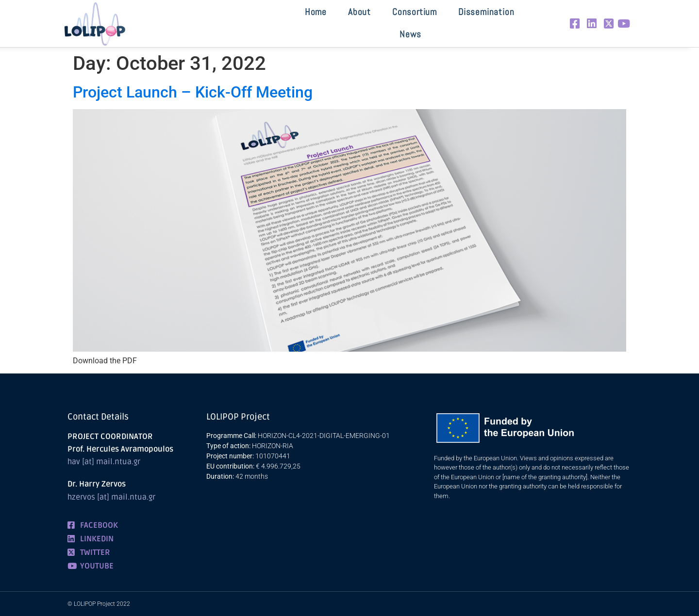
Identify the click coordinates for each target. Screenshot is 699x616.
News (410, 34)
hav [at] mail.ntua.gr (104, 462)
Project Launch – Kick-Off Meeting (193, 92)
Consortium (415, 12)
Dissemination (486, 12)
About (359, 12)
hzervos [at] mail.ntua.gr (111, 497)
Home (316, 12)
